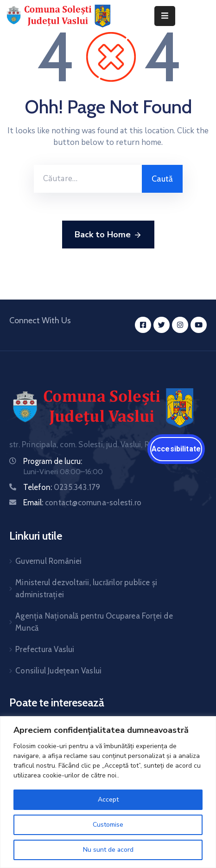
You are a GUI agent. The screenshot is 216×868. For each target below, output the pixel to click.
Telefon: (62, 487)
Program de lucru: (53, 461)
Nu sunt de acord (108, 850)
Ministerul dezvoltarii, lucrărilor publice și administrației (86, 588)
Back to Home (108, 235)
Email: (82, 503)
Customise (108, 825)
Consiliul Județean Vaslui (58, 671)
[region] (108, 792)
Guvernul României (48, 561)
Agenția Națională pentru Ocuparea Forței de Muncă (94, 622)
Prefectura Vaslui (45, 649)
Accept (108, 799)
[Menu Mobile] (165, 16)
